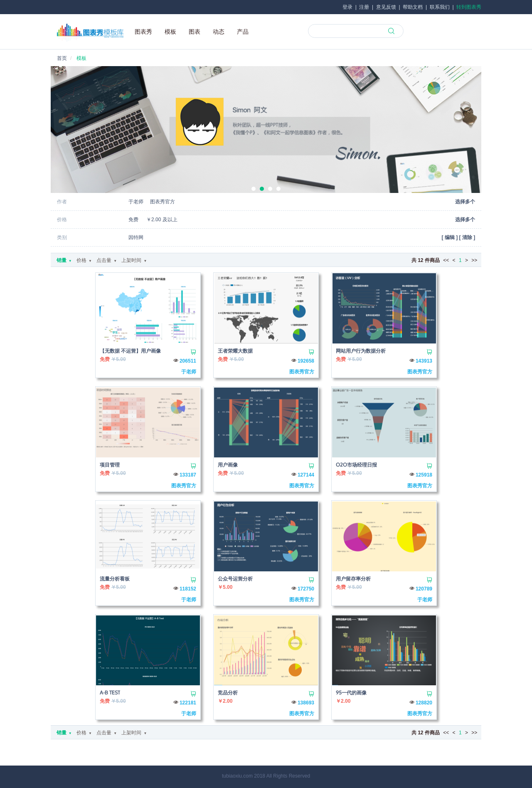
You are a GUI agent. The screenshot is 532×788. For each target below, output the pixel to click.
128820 (424, 703)
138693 (306, 703)
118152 (188, 589)
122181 (188, 703)
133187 (188, 475)
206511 (188, 361)
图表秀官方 (302, 372)
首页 (62, 58)
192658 (306, 361)
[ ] (450, 237)
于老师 (189, 372)
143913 (424, 361)
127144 (306, 475)
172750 (306, 589)
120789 (424, 589)
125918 (424, 475)
